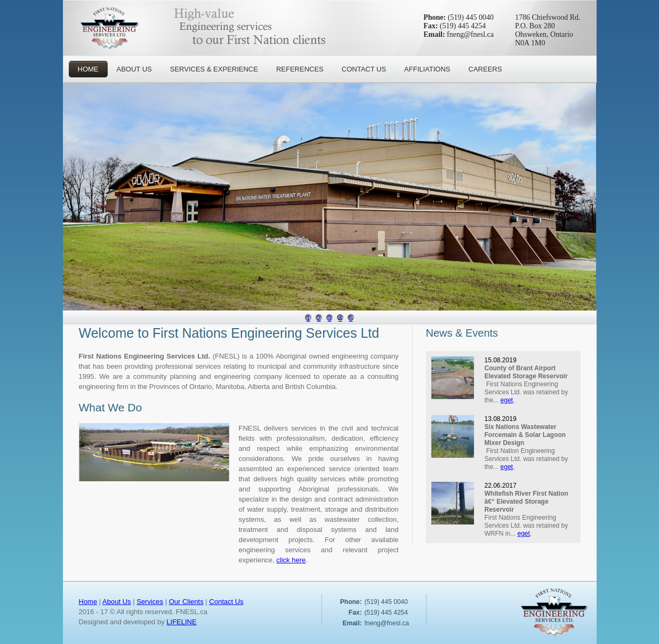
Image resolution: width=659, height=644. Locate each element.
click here (291, 560)
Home (88, 602)
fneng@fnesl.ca (470, 34)
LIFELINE (181, 622)
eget (507, 400)
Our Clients (186, 602)
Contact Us (226, 602)
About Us (116, 602)
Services (150, 602)
